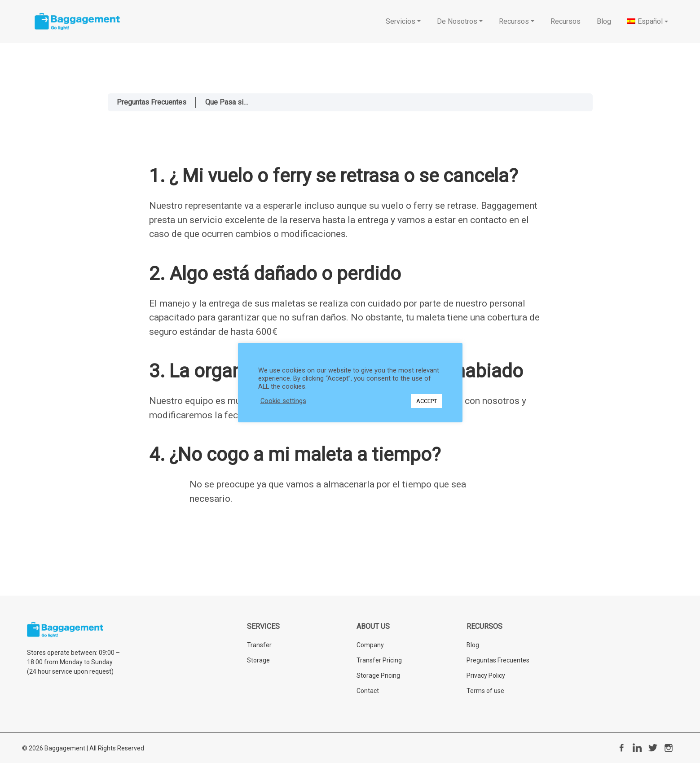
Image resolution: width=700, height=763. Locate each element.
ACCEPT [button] (427, 401)
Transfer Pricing (379, 660)
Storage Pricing (378, 675)
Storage (258, 660)
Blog (473, 645)
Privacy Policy (486, 675)
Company (370, 645)
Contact (368, 691)
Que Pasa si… (227, 102)
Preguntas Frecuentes (152, 102)
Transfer (259, 645)
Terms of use (485, 691)
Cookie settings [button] (283, 401)
